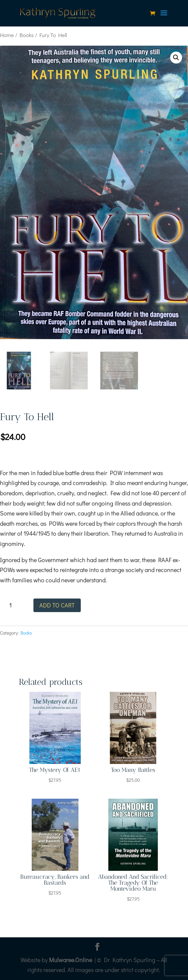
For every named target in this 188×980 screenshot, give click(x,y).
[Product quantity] (13, 605)
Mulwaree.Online (70, 960)
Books (27, 35)
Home (7, 35)
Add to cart (57, 605)
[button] (176, 58)
